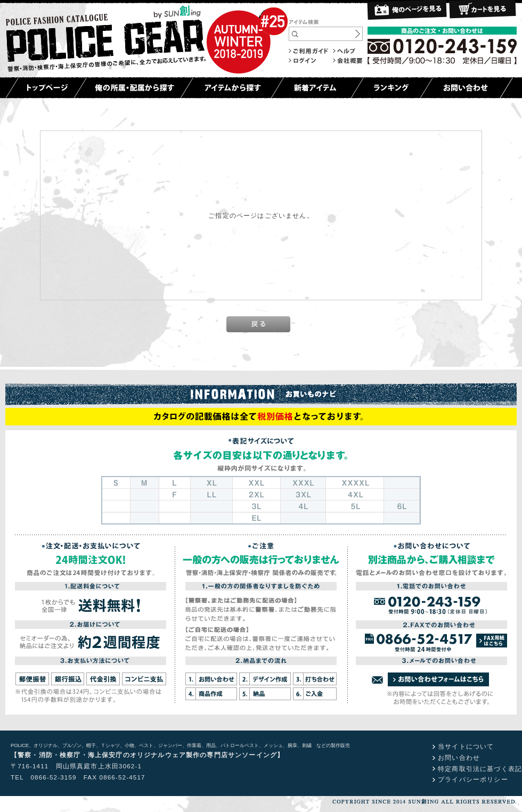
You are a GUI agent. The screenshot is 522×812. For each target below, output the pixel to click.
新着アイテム (317, 88)
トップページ (46, 88)
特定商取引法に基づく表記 (480, 769)
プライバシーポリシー (473, 779)
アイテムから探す (232, 88)
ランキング (392, 88)
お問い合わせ (466, 88)
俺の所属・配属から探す (133, 88)
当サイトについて (466, 746)
